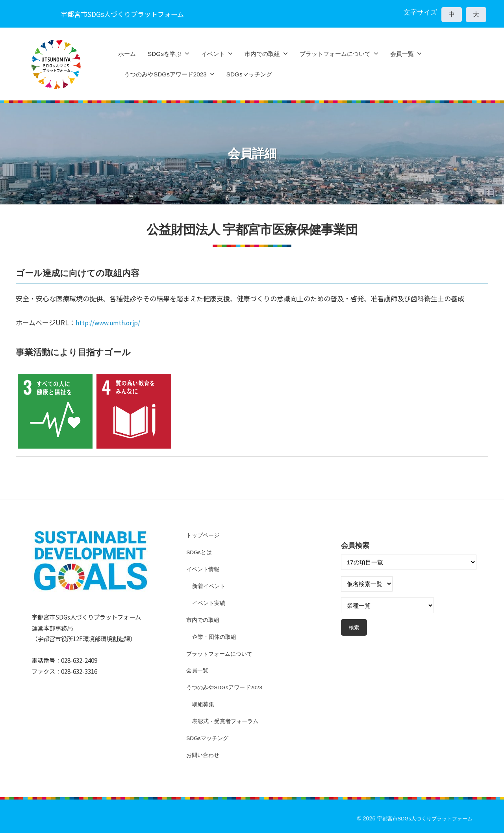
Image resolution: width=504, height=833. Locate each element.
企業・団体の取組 (216, 636)
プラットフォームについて (335, 54)
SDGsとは (200, 552)
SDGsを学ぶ (165, 54)
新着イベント (210, 586)
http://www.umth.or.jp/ (113, 322)
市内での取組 (262, 54)
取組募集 (204, 704)
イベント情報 (204, 569)
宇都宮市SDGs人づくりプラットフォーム (421, 818)
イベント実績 (210, 602)
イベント (213, 54)
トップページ (204, 535)
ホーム (127, 54)
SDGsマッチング (249, 74)
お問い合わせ (204, 754)
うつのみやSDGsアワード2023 (165, 74)
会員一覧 (402, 54)
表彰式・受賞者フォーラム (228, 721)
